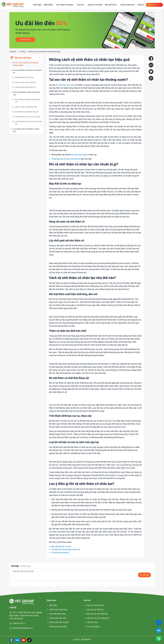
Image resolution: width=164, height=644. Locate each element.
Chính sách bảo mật (56, 618)
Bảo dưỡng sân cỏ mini (61, 546)
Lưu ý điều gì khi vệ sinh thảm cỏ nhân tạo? (26, 130)
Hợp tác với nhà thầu (94, 605)
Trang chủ (13, 52)
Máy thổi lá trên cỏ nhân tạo (24, 77)
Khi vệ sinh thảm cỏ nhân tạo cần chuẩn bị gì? (27, 71)
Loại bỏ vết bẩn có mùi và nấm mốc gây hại (28, 123)
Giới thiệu (37, 5)
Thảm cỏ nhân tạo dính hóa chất (26, 107)
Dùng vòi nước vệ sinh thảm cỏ (25, 82)
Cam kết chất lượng (56, 614)
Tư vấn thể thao (92, 627)
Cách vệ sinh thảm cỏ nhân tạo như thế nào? (26, 93)
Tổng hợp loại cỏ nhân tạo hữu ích (66, 159)
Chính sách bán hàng (57, 610)
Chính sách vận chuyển (58, 622)
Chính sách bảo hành (57, 627)
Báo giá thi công (95, 5)
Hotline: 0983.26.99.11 (154, 5)
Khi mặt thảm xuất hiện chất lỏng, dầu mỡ (28, 101)
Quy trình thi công (66, 5)
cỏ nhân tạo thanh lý (80, 155)
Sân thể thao (111, 5)
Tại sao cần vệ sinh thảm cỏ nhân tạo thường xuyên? (26, 64)
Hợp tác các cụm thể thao (96, 614)
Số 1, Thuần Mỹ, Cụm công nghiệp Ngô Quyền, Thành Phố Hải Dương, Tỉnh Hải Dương (26, 616)
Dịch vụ (81, 5)
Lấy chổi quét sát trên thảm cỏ (25, 87)
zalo (151, 65)
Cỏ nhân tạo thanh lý (60, 553)
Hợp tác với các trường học (96, 618)
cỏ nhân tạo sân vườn (65, 85)
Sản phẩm (49, 5)
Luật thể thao (91, 622)
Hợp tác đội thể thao (94, 610)
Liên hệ (140, 5)
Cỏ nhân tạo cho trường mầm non (66, 549)
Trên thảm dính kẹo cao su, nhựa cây (27, 117)
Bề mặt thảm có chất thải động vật (27, 112)
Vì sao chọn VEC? (128, 5)
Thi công (22, 52)
